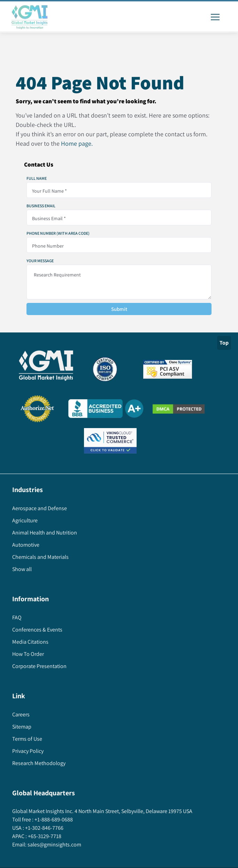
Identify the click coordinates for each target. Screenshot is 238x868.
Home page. (77, 143)
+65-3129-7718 (44, 836)
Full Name (37, 178)
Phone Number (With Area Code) (58, 233)
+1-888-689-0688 (53, 819)
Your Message (40, 261)
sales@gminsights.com (54, 845)
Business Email (41, 206)
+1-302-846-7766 (44, 828)
